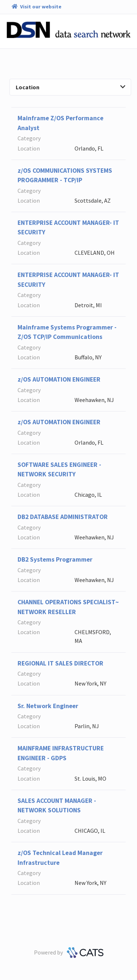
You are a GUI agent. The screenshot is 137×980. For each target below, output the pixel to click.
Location (71, 87)
